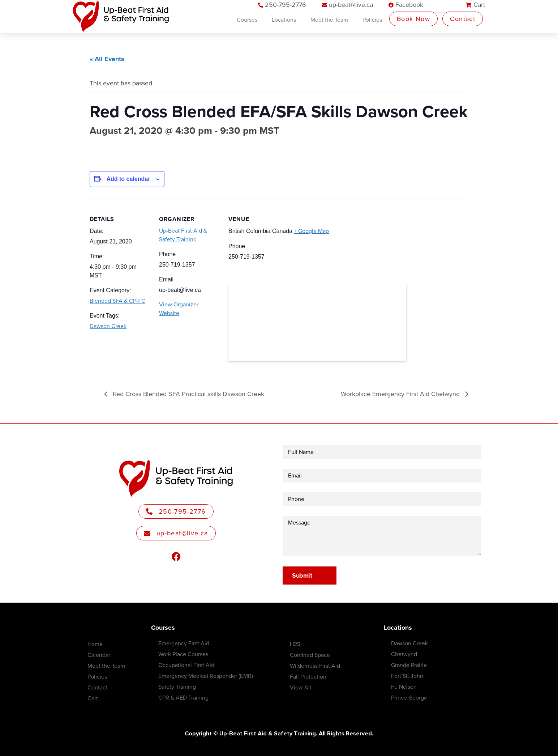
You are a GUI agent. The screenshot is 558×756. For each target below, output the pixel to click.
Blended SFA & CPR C (117, 301)
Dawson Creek (108, 326)
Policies (372, 20)
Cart (93, 698)
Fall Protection (308, 677)
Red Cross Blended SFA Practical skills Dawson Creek (188, 394)
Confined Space (310, 655)
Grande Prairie (409, 665)
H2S (295, 644)
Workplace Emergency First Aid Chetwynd (401, 394)
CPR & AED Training (183, 698)
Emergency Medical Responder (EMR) (206, 676)
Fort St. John (407, 676)
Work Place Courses (183, 654)
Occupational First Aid (186, 665)
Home (95, 644)
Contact (97, 688)
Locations (284, 20)
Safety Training (177, 687)
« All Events (107, 59)
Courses (247, 20)
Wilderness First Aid (315, 666)
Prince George (409, 698)
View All (301, 688)
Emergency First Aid (184, 644)
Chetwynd (404, 654)
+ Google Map (311, 231)
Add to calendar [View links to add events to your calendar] (128, 179)
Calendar (99, 655)
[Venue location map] (317, 322)
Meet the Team (329, 20)
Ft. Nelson (404, 687)
